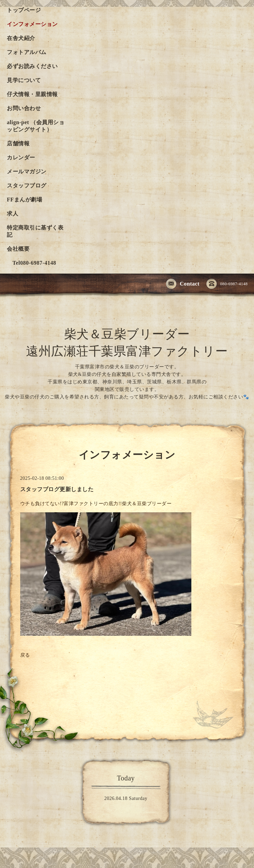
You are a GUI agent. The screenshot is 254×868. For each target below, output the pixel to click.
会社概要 (18, 249)
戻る (25, 655)
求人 (12, 214)
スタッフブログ (27, 186)
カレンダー (21, 157)
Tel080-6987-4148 (31, 263)
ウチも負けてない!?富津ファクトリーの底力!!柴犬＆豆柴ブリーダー (97, 504)
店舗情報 (18, 143)
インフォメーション (32, 24)
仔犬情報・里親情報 (32, 94)
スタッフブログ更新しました (57, 489)
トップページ (24, 10)
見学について (24, 80)
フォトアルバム (27, 52)
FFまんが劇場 (24, 200)
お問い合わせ (24, 108)
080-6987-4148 (227, 284)
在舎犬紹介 (21, 38)
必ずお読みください (32, 66)
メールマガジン (27, 172)
